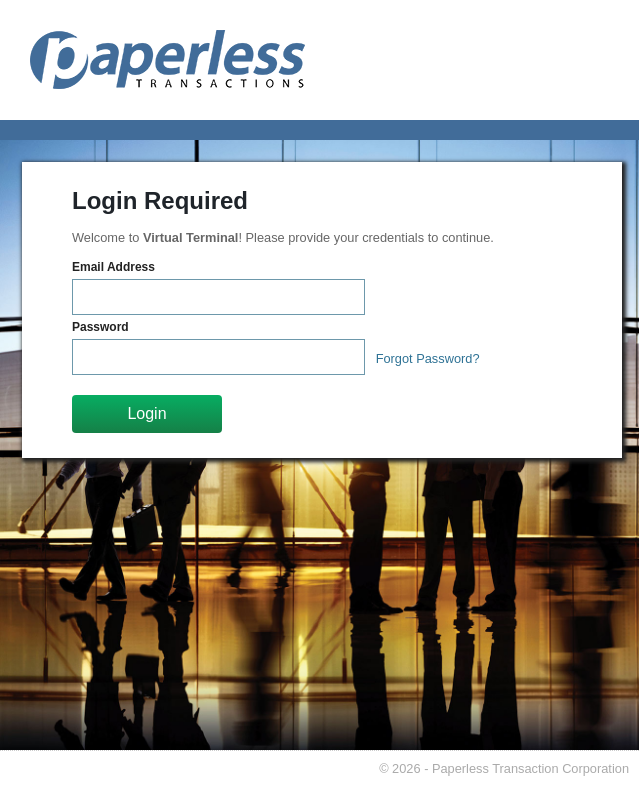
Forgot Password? (428, 358)
